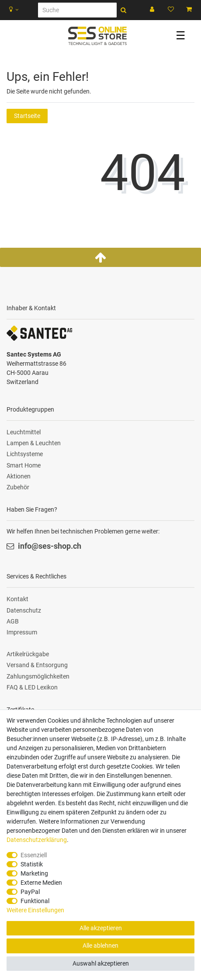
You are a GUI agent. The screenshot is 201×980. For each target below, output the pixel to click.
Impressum (22, 632)
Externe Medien (41, 883)
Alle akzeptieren (101, 928)
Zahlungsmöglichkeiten (38, 676)
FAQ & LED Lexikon (32, 687)
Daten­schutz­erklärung (37, 840)
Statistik (32, 864)
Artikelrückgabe (28, 654)
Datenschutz (24, 610)
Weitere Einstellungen (35, 910)
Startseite (27, 116)
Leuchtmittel (24, 432)
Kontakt (17, 599)
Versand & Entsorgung (37, 665)
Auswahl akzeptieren (101, 963)
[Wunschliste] (171, 10)
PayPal (30, 892)
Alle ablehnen (100, 945)
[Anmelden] (153, 10)
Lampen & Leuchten (34, 443)
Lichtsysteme (25, 454)
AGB (13, 621)
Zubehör (18, 487)
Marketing (34, 873)
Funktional (35, 901)
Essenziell (34, 855)
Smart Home (24, 465)
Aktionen (19, 476)
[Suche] (77, 10)
